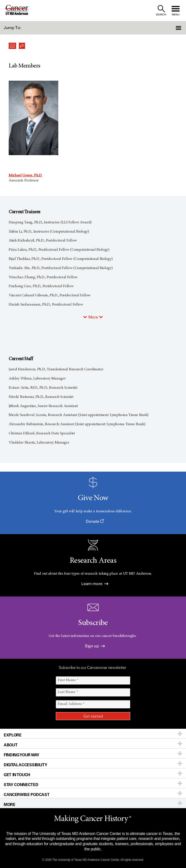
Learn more (95, 584)
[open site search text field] (161, 11)
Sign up (95, 646)
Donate (95, 521)
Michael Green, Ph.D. (25, 175)
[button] (172, 28)
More (93, 317)
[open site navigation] (176, 11)
